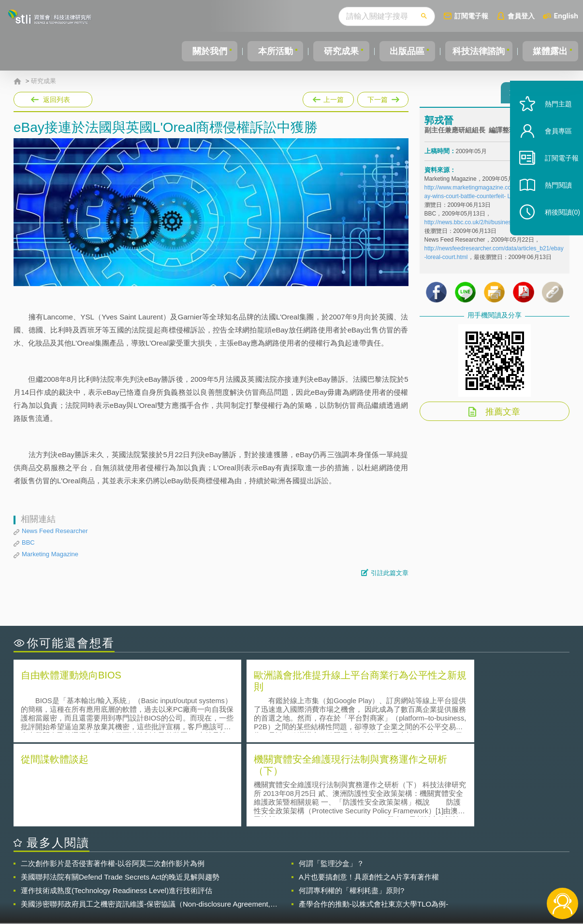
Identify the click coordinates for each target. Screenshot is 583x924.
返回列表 (57, 100)
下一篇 (382, 98)
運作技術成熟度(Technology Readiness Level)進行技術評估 (117, 805)
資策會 (430, 871)
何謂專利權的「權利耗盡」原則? (351, 805)
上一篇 (328, 98)
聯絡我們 (294, 884)
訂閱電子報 (471, 16)
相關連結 (486, 871)
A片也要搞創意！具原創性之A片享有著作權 (369, 791)
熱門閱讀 (550, 203)
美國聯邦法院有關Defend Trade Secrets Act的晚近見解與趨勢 (120, 791)
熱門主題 (550, 122)
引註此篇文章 (390, 573)
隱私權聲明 (298, 871)
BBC (28, 542)
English (566, 16)
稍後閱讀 (554, 230)
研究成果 (339, 51)
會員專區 (550, 149)
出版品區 (404, 51)
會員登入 (521, 16)
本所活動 (274, 51)
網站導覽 (354, 884)
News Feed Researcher (55, 531)
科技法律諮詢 (478, 51)
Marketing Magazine (50, 554)
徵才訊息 (354, 871)
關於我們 (209, 51)
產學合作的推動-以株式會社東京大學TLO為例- (373, 818)
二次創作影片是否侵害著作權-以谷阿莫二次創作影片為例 (113, 778)
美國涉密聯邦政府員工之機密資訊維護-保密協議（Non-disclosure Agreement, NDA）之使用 (146, 819)
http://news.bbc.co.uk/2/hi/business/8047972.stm (487, 227)
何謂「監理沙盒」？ (331, 778)
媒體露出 (551, 51)
